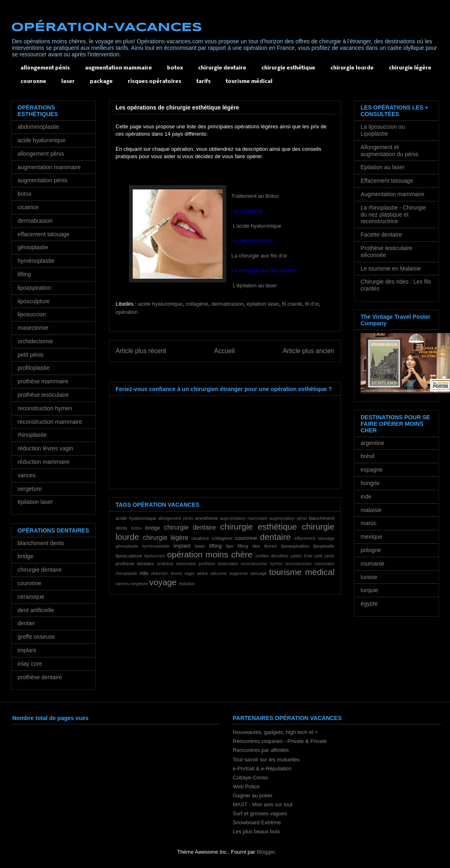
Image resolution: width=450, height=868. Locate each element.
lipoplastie (324, 546)
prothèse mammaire (176, 564)
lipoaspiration (295, 546)
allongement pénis (45, 68)
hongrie (370, 483)
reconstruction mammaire (310, 564)
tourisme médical (249, 82)
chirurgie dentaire (222, 68)
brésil (367, 456)
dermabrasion (227, 304)
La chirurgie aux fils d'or (260, 256)
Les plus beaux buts (256, 831)
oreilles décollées (272, 556)
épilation (187, 584)
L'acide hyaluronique (256, 226)
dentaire (275, 537)
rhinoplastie (126, 574)
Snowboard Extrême (257, 822)
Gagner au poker (253, 795)
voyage (163, 582)
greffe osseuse (36, 637)
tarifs (204, 82)
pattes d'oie (301, 556)
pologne (371, 550)
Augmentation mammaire (392, 194)
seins (202, 573)
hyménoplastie (156, 546)
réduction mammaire (44, 462)
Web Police (246, 786)
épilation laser (263, 304)
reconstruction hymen (262, 564)
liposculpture (129, 556)
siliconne (218, 574)
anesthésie (206, 518)
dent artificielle (36, 610)
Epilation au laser (382, 167)
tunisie (369, 577)
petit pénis (324, 556)
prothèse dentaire (135, 563)
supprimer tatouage (248, 574)
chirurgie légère (410, 68)
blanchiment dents (41, 543)
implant (182, 546)
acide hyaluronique (160, 304)
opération (127, 312)
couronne (33, 82)
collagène (197, 304)
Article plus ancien (309, 351)
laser (68, 82)
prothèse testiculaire (218, 564)
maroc (369, 523)
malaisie (371, 510)
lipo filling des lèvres (251, 546)
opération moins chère (210, 554)
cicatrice (200, 538)
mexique (371, 537)
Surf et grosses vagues (260, 813)
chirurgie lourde (352, 68)
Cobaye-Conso (251, 777)
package (101, 82)
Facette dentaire (381, 235)
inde (366, 497)
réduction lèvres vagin (173, 574)
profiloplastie (34, 368)
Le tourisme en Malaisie (391, 268)
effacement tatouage (314, 538)
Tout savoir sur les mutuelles (266, 759)
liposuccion (155, 556)
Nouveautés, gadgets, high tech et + (275, 732)
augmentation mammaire (118, 68)
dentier (26, 623)
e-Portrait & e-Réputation (262, 768)
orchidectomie (35, 341)
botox (175, 68)
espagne (372, 470)
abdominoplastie (38, 127)
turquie (369, 590)
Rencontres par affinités (261, 750)
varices (122, 584)
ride (144, 573)
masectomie (33, 328)
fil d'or (312, 304)
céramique (31, 597)
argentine (372, 443)
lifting (215, 546)
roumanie (372, 564)
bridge (153, 528)
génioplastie (127, 546)
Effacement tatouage (387, 181)
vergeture (139, 584)
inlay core (30, 664)
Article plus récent (141, 351)
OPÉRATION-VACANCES (107, 28)
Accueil (225, 351)
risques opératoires (155, 82)
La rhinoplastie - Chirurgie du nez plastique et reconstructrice (393, 215)
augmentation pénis (288, 518)
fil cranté (292, 304)
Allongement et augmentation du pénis (390, 151)
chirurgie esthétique (288, 68)
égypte (369, 604)
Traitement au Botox (255, 196)
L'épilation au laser (254, 285)
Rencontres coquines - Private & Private (280, 741)
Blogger (266, 852)
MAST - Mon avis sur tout (263, 804)
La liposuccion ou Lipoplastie (383, 130)
